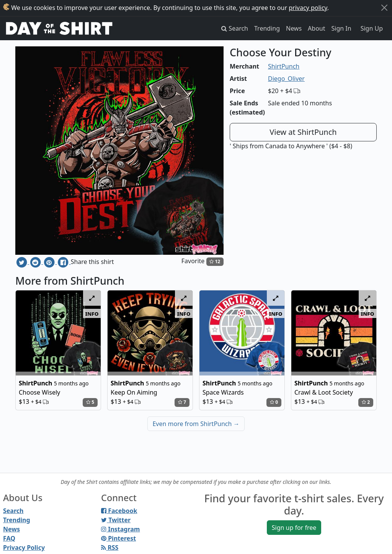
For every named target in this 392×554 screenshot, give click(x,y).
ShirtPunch (284, 66)
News (294, 28)
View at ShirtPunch (303, 132)
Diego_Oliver (286, 79)
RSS (110, 547)
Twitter (116, 520)
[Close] (384, 8)
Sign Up (372, 28)
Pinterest (118, 538)
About (316, 28)
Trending (267, 28)
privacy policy (308, 8)
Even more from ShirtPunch (196, 424)
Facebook (119, 511)
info (92, 313)
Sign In (341, 28)
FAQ (9, 538)
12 (215, 261)
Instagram (120, 529)
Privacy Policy (24, 547)
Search (13, 511)
